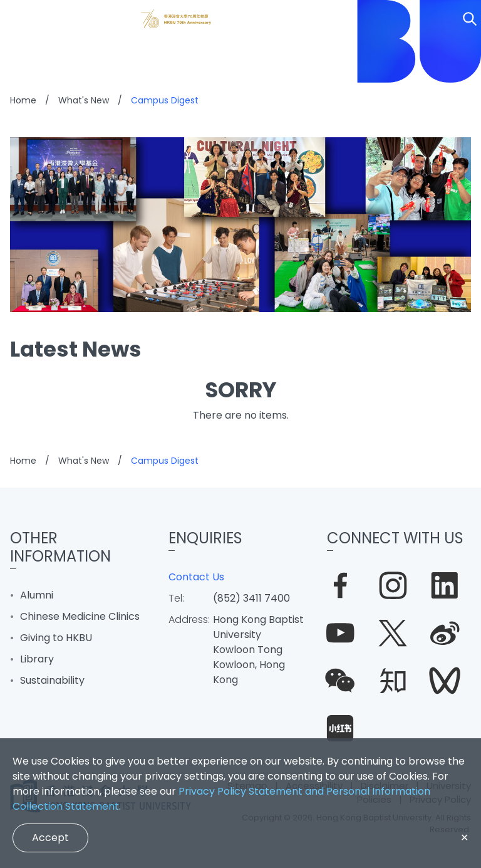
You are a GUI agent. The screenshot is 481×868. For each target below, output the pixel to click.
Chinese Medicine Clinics (80, 616)
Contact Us (196, 577)
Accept (50, 838)
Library (37, 659)
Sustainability (52, 680)
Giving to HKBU (56, 638)
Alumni (37, 595)
